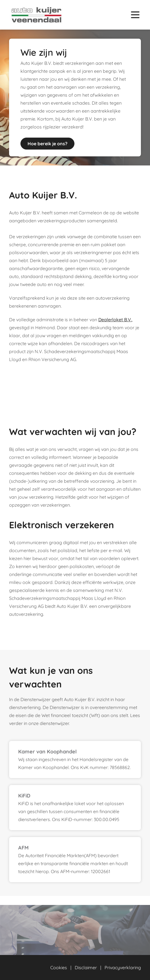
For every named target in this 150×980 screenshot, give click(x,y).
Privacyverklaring (123, 967)
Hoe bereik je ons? (47, 144)
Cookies (59, 967)
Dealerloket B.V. (115, 320)
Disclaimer (86, 967)
